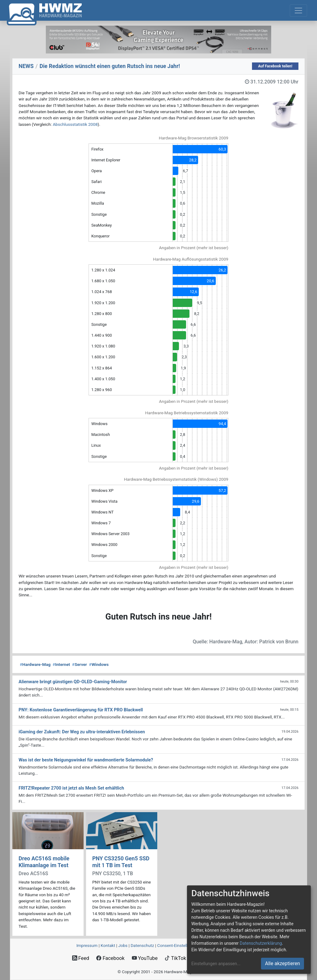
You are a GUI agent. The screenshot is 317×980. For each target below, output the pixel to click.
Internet (61, 664)
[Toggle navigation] (298, 11)
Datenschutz (142, 945)
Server (80, 664)
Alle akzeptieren (282, 963)
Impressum (87, 945)
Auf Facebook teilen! (275, 66)
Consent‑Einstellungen (178, 945)
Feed (81, 958)
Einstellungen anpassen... (216, 964)
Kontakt (108, 945)
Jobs (123, 945)
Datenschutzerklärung (261, 943)
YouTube (145, 958)
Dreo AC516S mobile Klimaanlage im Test (44, 862)
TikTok (175, 958)
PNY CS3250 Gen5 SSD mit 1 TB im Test (121, 862)
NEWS (26, 66)
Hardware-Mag (35, 664)
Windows (99, 664)
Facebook (110, 958)
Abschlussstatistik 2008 (75, 124)
